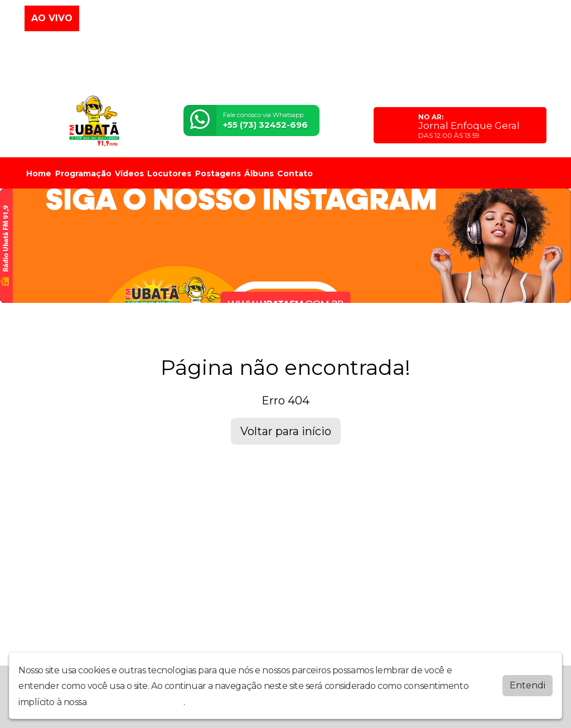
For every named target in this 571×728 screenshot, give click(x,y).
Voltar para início (286, 431)
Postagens (218, 173)
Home (39, 173)
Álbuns (259, 173)
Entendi (528, 685)
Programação (83, 173)
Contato (295, 173)
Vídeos (129, 173)
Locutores (169, 173)
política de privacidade (136, 702)
